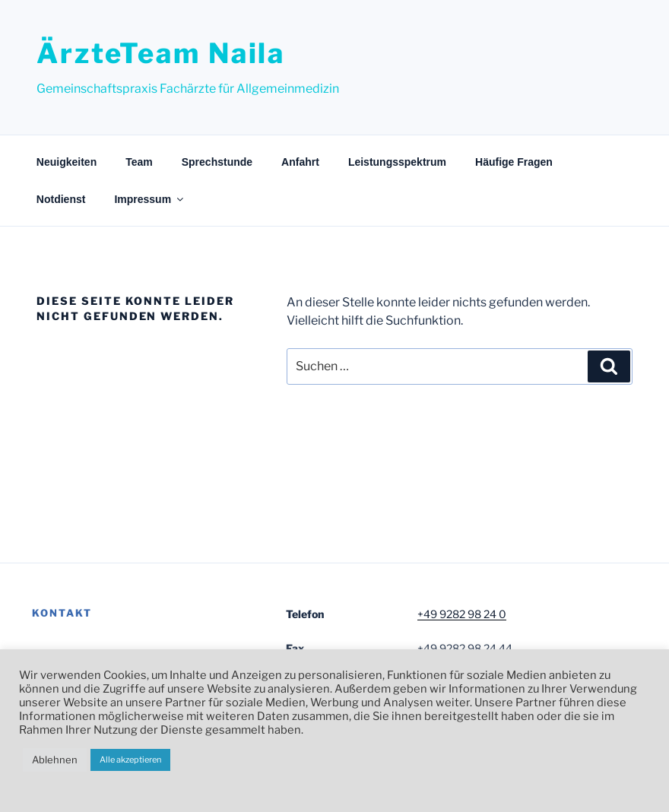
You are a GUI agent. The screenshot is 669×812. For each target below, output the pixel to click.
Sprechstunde (217, 162)
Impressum (150, 199)
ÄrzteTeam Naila (161, 53)
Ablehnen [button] (55, 760)
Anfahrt (300, 162)
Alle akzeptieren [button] (130, 760)
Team (139, 162)
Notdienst (61, 199)
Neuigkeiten (67, 162)
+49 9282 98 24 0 (462, 614)
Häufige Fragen (514, 162)
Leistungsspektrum (397, 162)
